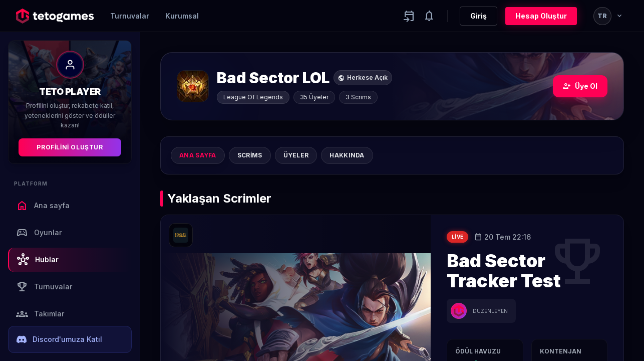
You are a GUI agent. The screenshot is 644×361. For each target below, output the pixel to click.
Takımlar (40, 314)
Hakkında (347, 155)
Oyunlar (39, 233)
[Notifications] (429, 16)
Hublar (38, 260)
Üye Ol (580, 86)
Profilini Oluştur (70, 147)
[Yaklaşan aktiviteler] (409, 16)
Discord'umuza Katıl (59, 339)
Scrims (250, 155)
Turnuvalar (130, 16)
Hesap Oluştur (541, 16)
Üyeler (296, 155)
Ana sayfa (43, 206)
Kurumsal (182, 16)
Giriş (478, 16)
